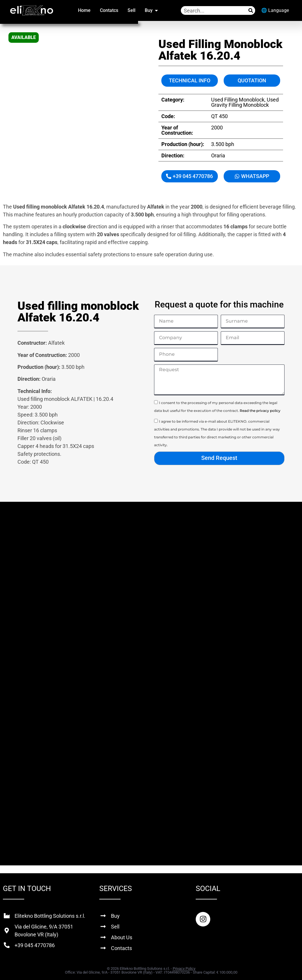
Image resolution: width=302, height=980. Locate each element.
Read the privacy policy (260, 411)
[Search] (251, 10)
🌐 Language (275, 10)
